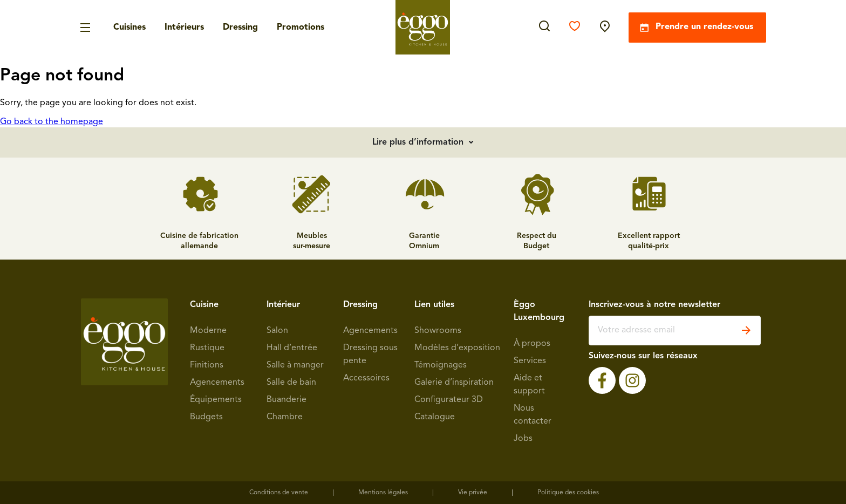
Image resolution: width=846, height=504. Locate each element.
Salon (277, 331)
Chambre (285, 417)
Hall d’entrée (292, 348)
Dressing (240, 28)
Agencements (217, 383)
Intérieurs (184, 28)
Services (530, 361)
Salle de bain (291, 383)
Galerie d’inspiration (454, 383)
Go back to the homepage (52, 122)
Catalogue (435, 417)
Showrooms (438, 331)
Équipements (216, 400)
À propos (532, 344)
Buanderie (286, 400)
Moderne (208, 331)
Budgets (206, 417)
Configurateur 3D (449, 400)
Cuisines (129, 28)
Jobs (523, 439)
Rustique (207, 348)
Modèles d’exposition (457, 348)
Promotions (301, 28)
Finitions (207, 365)
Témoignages (441, 365)
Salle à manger (295, 365)
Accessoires (366, 378)
